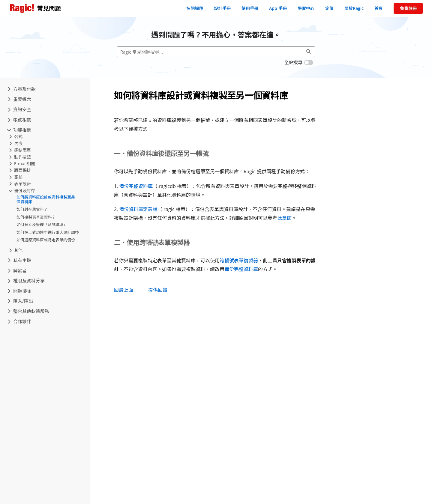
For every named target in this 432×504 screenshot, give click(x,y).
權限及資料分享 (26, 281)
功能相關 (19, 130)
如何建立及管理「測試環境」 (42, 225)
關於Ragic (354, 8)
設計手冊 (222, 8)
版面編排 (20, 170)
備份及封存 (22, 191)
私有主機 (19, 260)
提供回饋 (158, 290)
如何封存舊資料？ (32, 209)
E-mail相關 (22, 164)
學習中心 (306, 8)
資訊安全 (19, 109)
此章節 (284, 218)
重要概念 (19, 99)
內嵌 (16, 143)
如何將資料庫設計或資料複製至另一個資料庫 (48, 199)
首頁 (379, 8)
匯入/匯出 (20, 301)
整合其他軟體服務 (28, 311)
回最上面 (124, 290)
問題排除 (19, 291)
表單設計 (20, 184)
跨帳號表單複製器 (239, 261)
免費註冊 (408, 8)
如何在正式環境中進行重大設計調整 (48, 232)
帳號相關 (19, 120)
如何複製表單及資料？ (36, 217)
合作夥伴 (19, 321)
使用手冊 (250, 8)
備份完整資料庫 (136, 186)
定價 (329, 8)
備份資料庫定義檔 (138, 209)
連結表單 (20, 150)
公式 (16, 137)
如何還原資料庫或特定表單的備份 (46, 240)
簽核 (16, 177)
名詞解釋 (195, 8)
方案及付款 (22, 89)
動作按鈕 (20, 157)
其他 (16, 250)
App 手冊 (278, 8)
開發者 (17, 270)
